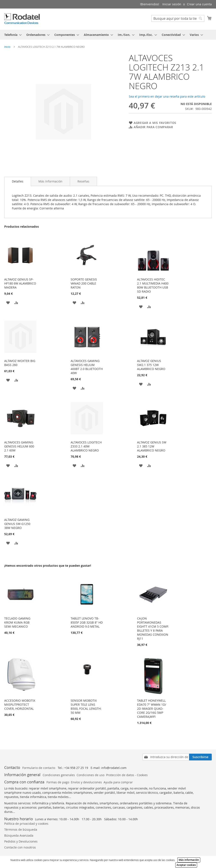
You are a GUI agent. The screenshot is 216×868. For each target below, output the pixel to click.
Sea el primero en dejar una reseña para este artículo (167, 96)
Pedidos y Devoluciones (21, 841)
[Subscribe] (200, 757)
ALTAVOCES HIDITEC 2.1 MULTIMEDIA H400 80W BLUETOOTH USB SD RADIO (153, 285)
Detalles (18, 181)
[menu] (108, 35)
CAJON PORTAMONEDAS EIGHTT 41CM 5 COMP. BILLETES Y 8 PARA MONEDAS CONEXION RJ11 (153, 628)
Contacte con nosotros (20, 847)
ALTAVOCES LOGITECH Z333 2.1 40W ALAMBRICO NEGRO (86, 446)
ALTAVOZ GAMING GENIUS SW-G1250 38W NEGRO (17, 524)
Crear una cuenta (199, 4)
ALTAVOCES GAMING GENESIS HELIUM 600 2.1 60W (19, 446)
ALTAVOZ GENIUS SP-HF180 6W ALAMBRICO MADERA (20, 283)
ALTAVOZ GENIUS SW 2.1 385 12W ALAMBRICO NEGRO (152, 446)
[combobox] (178, 18)
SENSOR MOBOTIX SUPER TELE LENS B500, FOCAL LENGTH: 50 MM (86, 707)
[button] (8, 302)
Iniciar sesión (172, 4)
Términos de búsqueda (21, 829)
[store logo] (22, 19)
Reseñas (83, 181)
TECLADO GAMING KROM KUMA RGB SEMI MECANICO (17, 622)
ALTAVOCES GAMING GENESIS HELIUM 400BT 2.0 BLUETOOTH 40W (87, 367)
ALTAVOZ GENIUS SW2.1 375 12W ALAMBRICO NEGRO (151, 365)
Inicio (7, 47)
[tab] (108, 35)
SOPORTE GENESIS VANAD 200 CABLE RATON (84, 283)
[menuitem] (12, 35)
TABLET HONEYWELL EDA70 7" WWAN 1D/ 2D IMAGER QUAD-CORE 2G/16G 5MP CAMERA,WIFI (152, 709)
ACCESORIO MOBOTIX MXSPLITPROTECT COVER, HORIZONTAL (20, 705)
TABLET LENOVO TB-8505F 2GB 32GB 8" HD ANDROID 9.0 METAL (87, 622)
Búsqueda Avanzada (19, 835)
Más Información (50, 181)
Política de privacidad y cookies (26, 824)
